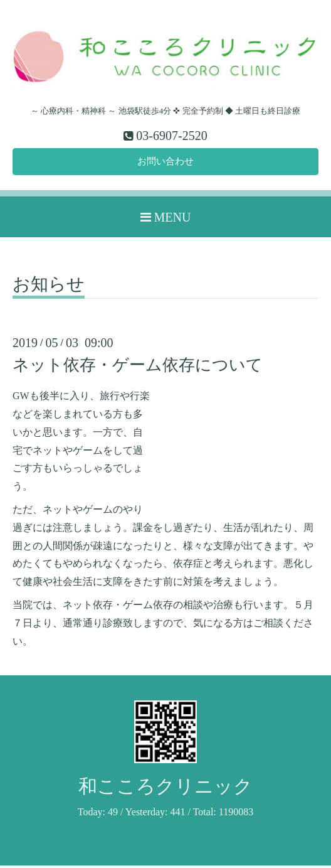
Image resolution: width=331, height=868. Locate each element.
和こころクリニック (165, 789)
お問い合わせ (165, 163)
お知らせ (49, 287)
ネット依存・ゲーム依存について (138, 367)
